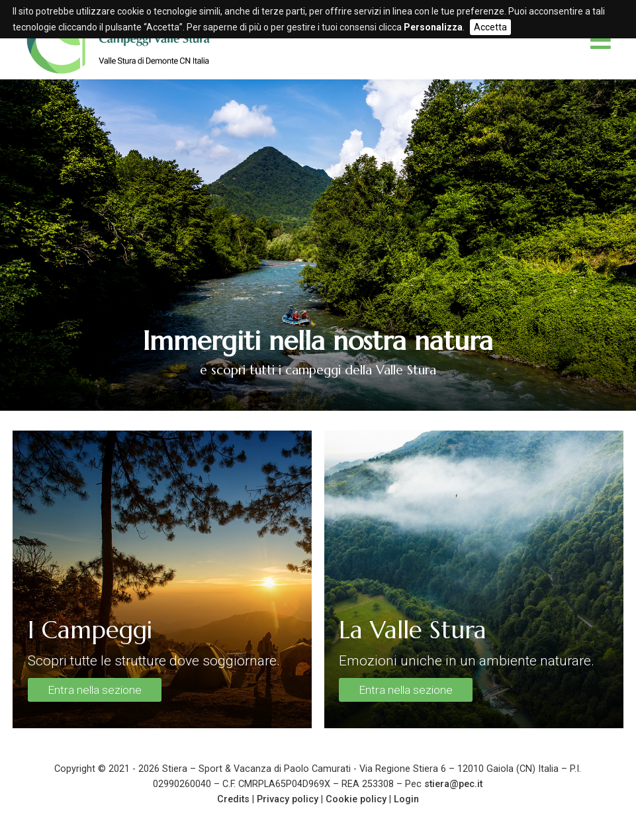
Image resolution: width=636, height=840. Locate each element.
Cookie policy (356, 799)
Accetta (490, 27)
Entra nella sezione (95, 690)
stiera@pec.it (453, 784)
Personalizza (433, 27)
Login (406, 799)
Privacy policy (288, 799)
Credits (233, 799)
